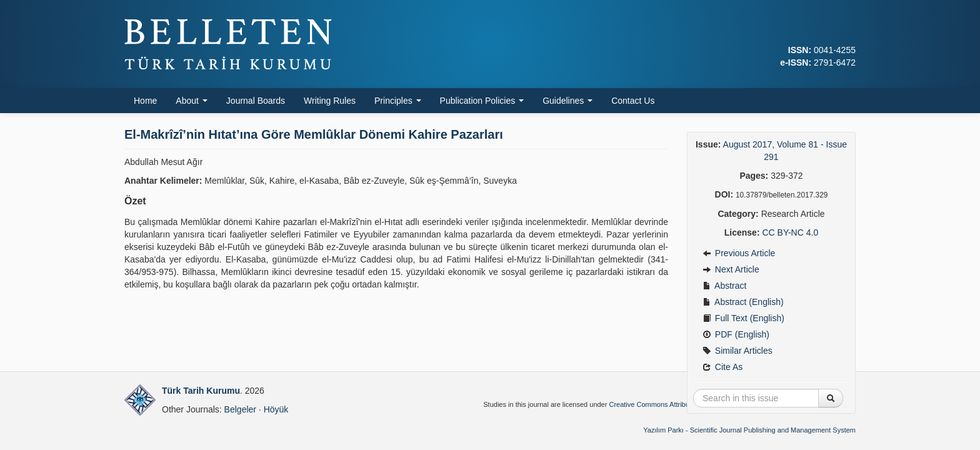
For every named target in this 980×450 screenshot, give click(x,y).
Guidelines (567, 101)
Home (145, 101)
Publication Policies (482, 101)
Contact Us (633, 101)
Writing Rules (330, 101)
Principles (398, 101)
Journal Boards (256, 101)
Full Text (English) (743, 318)
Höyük (276, 409)
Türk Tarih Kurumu (201, 391)
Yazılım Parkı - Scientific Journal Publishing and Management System (749, 430)
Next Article (731, 269)
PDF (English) (736, 334)
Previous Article (739, 253)
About (191, 101)
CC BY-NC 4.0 (790, 232)
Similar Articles (737, 351)
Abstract (724, 286)
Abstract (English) (743, 302)
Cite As (722, 367)
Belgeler (240, 409)
